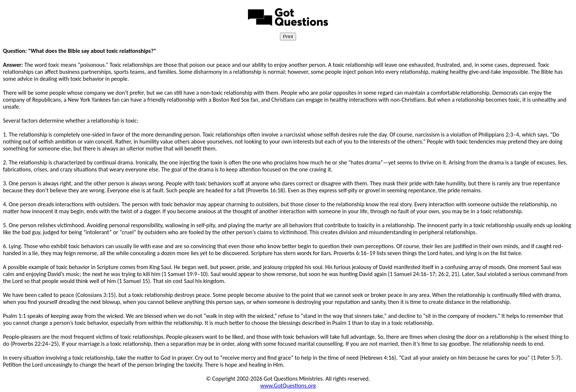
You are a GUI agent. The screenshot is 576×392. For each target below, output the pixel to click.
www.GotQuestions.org (288, 386)
